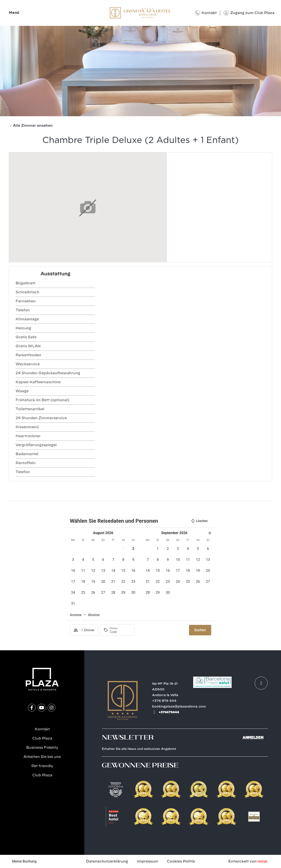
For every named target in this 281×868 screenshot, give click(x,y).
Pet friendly (42, 766)
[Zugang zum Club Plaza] (226, 13)
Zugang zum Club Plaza (252, 13)
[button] (123, 549)
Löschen (199, 521)
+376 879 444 (164, 701)
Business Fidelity (42, 748)
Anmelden (253, 737)
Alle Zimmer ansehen (33, 126)
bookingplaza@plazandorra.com (179, 707)
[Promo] (120, 632)
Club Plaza (42, 738)
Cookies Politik (181, 861)
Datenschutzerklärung (107, 861)
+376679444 (169, 712)
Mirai (262, 861)
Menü (14, 13)
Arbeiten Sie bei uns (42, 757)
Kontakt (209, 13)
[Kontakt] (197, 13)
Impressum (147, 861)
